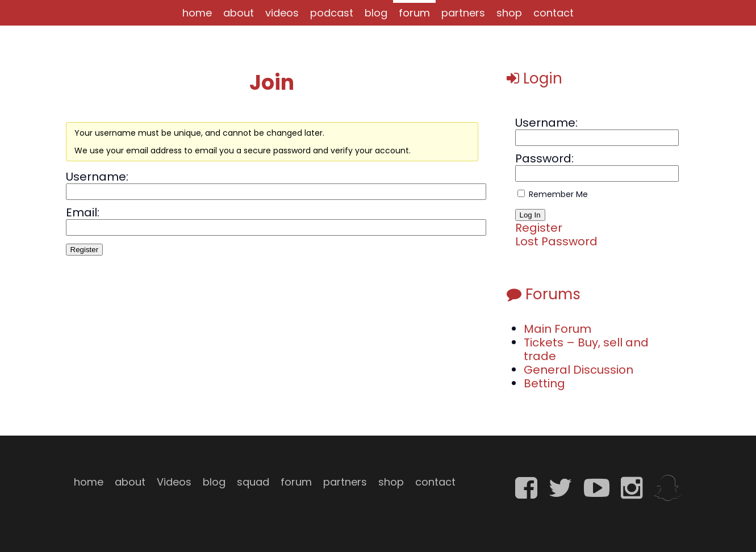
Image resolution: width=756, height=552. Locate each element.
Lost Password (556, 241)
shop (509, 13)
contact (554, 13)
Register (85, 250)
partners (463, 13)
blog (376, 13)
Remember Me (558, 194)
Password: (544, 158)
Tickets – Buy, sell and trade (586, 349)
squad (253, 482)
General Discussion (579, 370)
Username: (97, 177)
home (197, 13)
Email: (83, 212)
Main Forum (557, 329)
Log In (530, 215)
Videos (174, 482)
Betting (544, 383)
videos (282, 13)
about (239, 13)
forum (414, 13)
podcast (332, 13)
